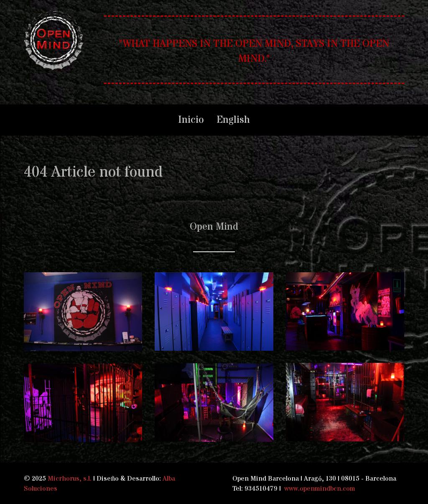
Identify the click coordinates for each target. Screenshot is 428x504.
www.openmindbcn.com (320, 489)
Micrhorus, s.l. (70, 479)
